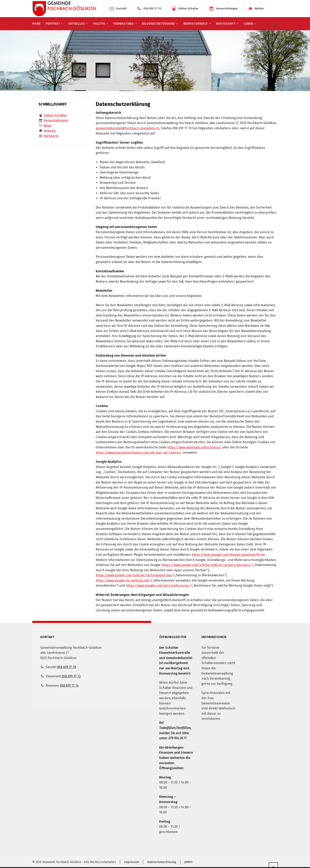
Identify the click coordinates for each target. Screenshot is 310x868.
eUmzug (50, 131)
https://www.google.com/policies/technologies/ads (134, 575)
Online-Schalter (188, 8)
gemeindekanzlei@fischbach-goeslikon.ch (127, 128)
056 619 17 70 (152, 8)
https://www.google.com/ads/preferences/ (158, 585)
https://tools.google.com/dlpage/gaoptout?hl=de (228, 555)
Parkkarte (51, 136)
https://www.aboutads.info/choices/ (194, 447)
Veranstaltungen (227, 8)
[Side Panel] (275, 26)
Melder (259, 8)
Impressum (132, 862)
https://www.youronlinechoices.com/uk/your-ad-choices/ (139, 453)
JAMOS (188, 862)
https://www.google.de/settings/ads (123, 580)
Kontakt (121, 8)
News (48, 126)
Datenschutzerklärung (162, 862)
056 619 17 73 (71, 676)
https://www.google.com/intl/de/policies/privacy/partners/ (207, 565)
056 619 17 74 (69, 686)
